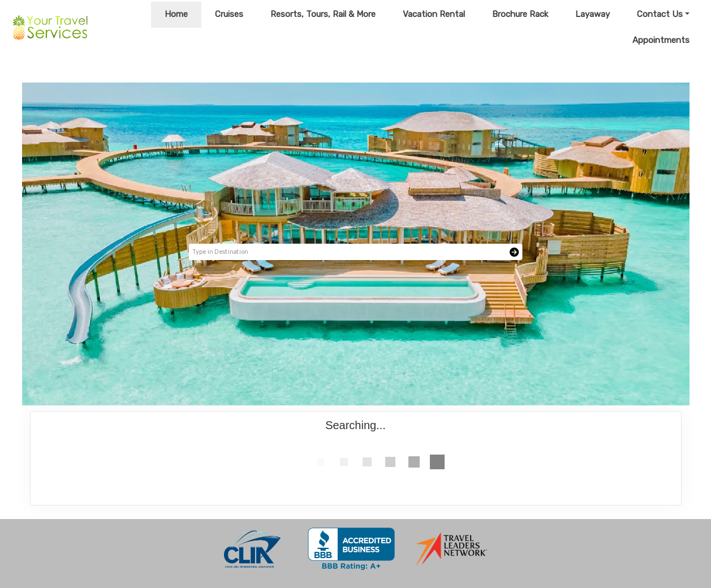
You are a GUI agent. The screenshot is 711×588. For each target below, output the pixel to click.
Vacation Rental (434, 14)
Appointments (661, 40)
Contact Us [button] (660, 14)
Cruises (229, 14)
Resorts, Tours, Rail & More (323, 14)
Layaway (592, 14)
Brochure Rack (520, 14)
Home (176, 14)
